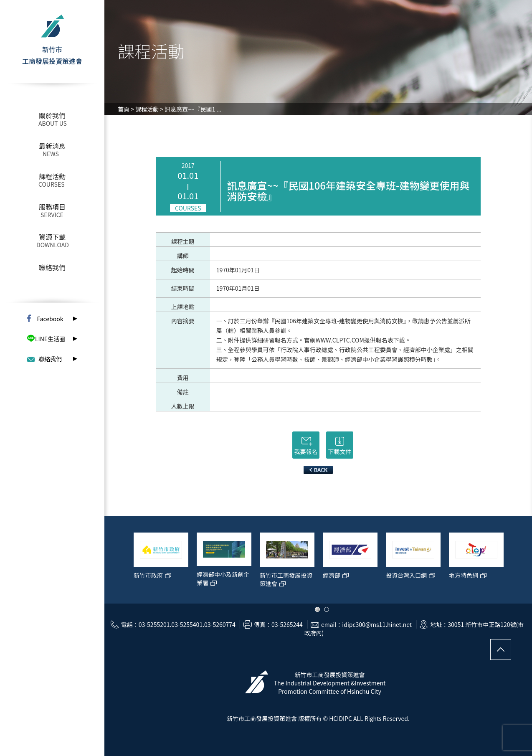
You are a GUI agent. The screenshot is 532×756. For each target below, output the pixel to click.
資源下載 (52, 237)
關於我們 (52, 115)
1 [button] (317, 609)
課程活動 (52, 176)
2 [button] (327, 609)
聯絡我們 (52, 267)
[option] (161, 564)
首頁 (124, 109)
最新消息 (52, 146)
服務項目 (52, 207)
